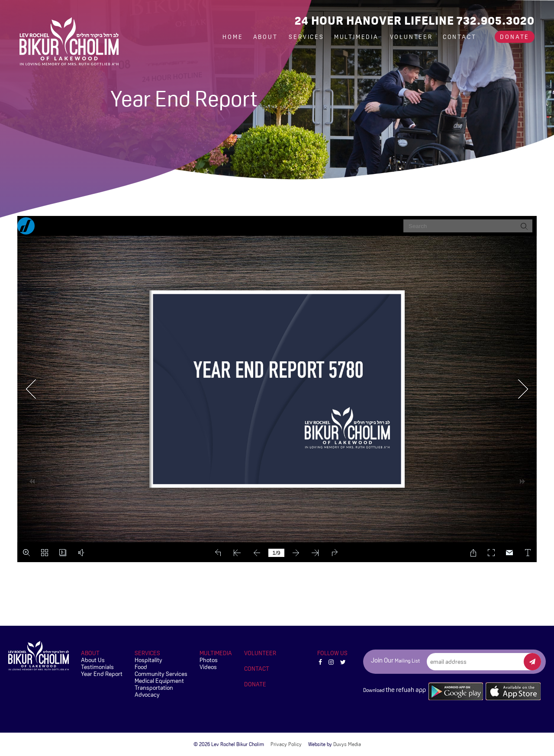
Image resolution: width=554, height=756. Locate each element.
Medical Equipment (159, 681)
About (267, 37)
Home (233, 37)
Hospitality (148, 660)
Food (141, 667)
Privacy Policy (286, 744)
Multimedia (358, 37)
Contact (460, 37)
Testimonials (97, 667)
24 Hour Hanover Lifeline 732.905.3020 (415, 21)
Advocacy (147, 695)
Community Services (161, 674)
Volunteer (411, 37)
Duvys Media (347, 744)
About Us (93, 660)
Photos (209, 660)
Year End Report (102, 674)
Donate (515, 37)
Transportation (154, 688)
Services (306, 37)
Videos (208, 667)
